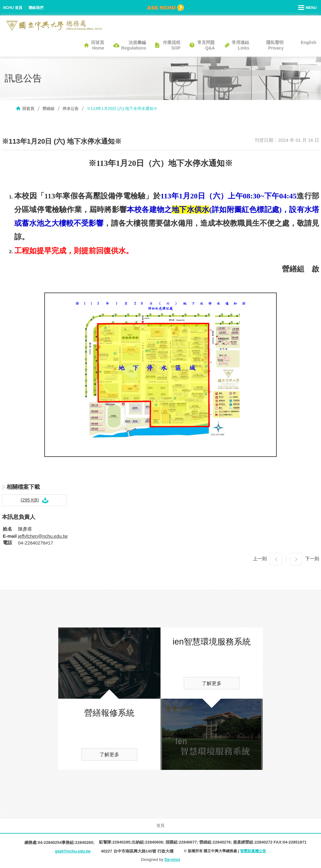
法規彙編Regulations (134, 45)
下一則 (312, 559)
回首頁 (28, 108)
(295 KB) (30, 500)
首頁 (160, 825)
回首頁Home (98, 45)
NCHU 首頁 (13, 8)
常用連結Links (240, 45)
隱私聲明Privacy (275, 45)
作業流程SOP (172, 45)
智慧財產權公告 (253, 851)
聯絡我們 (36, 8)
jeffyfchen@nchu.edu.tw (43, 536)
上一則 (260, 559)
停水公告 (71, 108)
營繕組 (48, 108)
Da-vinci (172, 859)
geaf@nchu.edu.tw (73, 851)
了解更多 (109, 755)
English (308, 42)
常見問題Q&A (206, 45)
